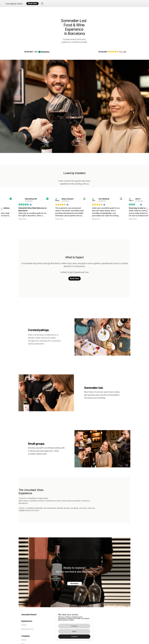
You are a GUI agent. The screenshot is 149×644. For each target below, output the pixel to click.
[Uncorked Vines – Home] (16, 3)
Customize (58, 635)
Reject (71, 635)
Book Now (75, 584)
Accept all (88, 635)
